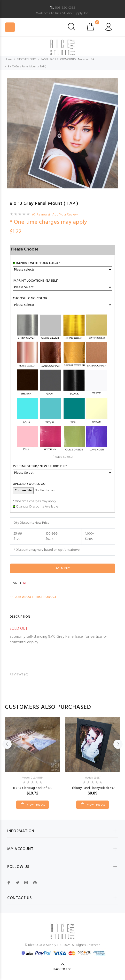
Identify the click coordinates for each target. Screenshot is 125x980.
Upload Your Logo (29, 484)
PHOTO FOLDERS (27, 59)
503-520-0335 (65, 8)
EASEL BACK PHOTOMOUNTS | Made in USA (67, 59)
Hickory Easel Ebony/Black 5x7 (93, 788)
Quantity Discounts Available (37, 507)
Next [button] (118, 744)
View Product (35, 805)
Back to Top (62, 969)
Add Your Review (65, 215)
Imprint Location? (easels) (36, 281)
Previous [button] (7, 744)
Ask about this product (33, 597)
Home (9, 59)
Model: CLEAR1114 (33, 778)
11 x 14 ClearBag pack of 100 (33, 788)
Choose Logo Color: (31, 298)
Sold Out (62, 569)
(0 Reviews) (41, 215)
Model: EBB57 (93, 778)
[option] (62, 133)
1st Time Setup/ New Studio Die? (40, 466)
